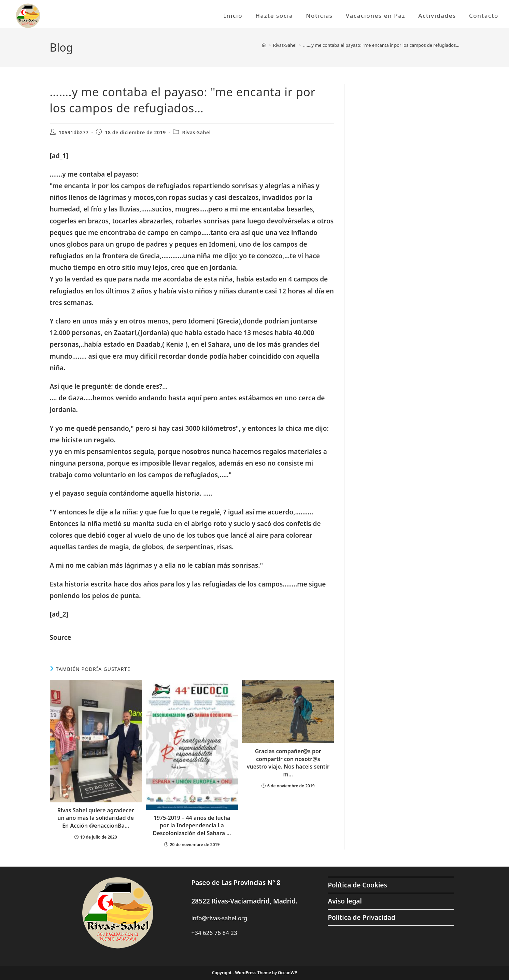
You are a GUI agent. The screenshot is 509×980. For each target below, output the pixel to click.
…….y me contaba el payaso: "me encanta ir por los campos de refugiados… (381, 45)
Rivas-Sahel (197, 132)
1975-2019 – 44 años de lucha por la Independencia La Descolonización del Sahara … (192, 825)
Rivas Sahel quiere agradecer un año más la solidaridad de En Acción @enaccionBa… (96, 818)
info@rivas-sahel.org (219, 918)
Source (61, 637)
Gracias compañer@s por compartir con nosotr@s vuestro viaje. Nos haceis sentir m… (288, 763)
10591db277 (74, 132)
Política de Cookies (357, 885)
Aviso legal (345, 901)
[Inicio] (264, 45)
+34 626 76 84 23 (214, 933)
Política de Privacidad (361, 917)
